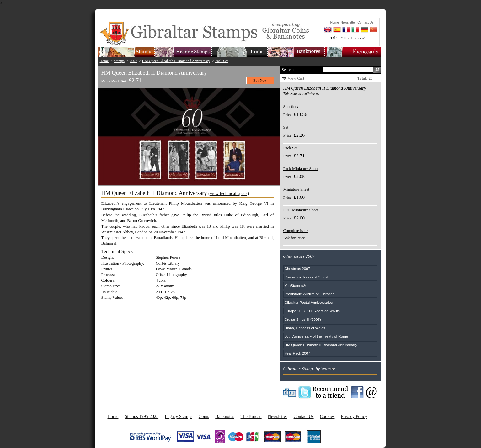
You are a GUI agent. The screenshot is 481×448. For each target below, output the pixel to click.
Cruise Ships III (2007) (303, 319)
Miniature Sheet (296, 189)
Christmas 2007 (297, 269)
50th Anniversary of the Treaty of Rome (316, 336)
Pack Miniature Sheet (301, 169)
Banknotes (225, 416)
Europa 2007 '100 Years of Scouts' (313, 311)
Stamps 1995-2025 (142, 416)
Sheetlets (291, 106)
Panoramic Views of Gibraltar (308, 277)
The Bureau (251, 416)
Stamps (119, 61)
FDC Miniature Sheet (301, 210)
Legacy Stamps (179, 416)
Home (104, 61)
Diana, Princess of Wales (305, 328)
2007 (133, 61)
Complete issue (296, 231)
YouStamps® (295, 285)
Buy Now (260, 80)
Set (286, 127)
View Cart (296, 78)
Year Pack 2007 (297, 353)
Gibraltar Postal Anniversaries (309, 302)
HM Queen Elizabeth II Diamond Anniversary (176, 61)
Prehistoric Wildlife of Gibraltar (309, 294)
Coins (204, 416)
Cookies (327, 416)
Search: (288, 69)
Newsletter (278, 416)
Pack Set (222, 61)
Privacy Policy (354, 416)
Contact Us (304, 416)
